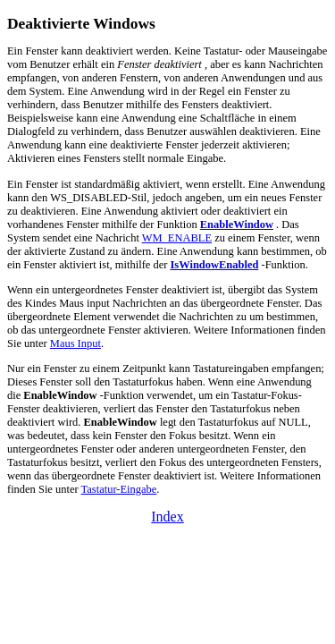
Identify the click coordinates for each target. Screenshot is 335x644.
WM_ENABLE (177, 238)
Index (167, 517)
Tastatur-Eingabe (119, 489)
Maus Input (75, 343)
